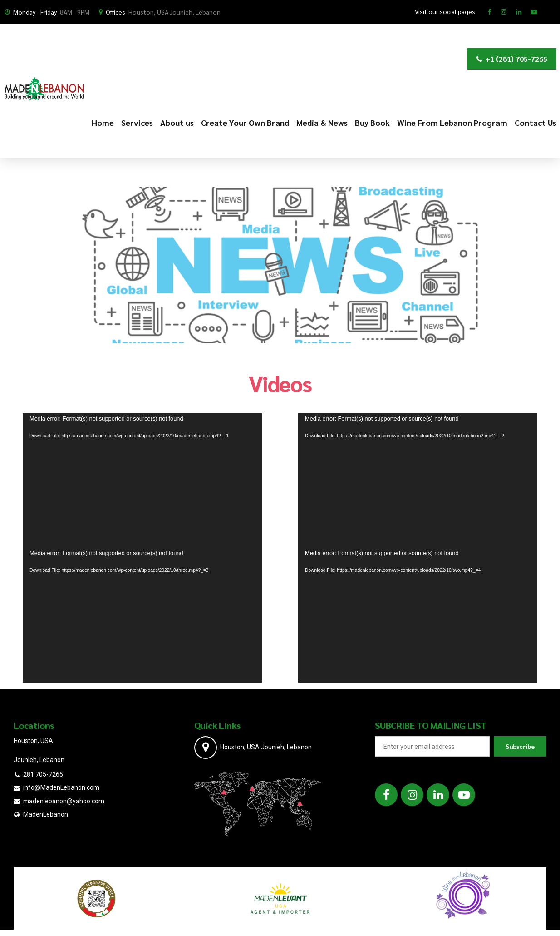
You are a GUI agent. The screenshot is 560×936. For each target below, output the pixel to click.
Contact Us (535, 122)
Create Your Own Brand (245, 122)
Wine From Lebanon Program (452, 122)
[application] (142, 480)
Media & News (322, 122)
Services (137, 122)
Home (103, 122)
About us (177, 122)
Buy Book (372, 122)
